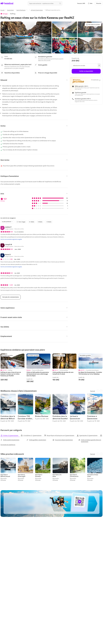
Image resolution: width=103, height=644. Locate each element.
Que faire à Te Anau (57, 475)
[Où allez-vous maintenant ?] (45, 3)
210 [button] (6, 14)
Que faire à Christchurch (74, 475)
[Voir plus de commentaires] (11, 297)
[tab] (11, 435)
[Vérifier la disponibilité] (86, 71)
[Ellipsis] (28, 11)
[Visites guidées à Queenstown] (36, 440)
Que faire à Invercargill (22, 475)
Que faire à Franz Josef (93, 475)
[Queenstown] (10, 10)
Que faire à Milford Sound (5, 475)
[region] (13, 361)
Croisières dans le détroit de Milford (8, 417)
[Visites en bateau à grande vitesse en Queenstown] (90, 441)
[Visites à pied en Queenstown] (10, 440)
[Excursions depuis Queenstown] (63, 440)
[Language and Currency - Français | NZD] (81, 3)
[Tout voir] (93, 391)
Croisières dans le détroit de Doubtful (60, 417)
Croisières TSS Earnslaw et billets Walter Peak (25, 417)
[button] (90, 3)
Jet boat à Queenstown (75, 417)
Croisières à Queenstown (92, 417)
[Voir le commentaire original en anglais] (11, 239)
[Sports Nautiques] (21, 10)
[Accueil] (2, 10)
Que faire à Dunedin (39, 475)
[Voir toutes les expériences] (8, 445)
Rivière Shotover (42, 416)
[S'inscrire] (99, 3)
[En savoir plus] (96, 80)
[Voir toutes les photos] (93, 24)
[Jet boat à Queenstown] (37, 10)
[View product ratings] (4, 14)
